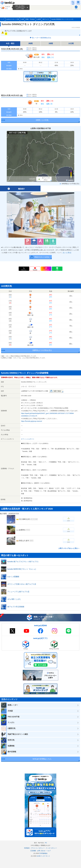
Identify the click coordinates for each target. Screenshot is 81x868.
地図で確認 (57, 391)
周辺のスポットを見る (42, 257)
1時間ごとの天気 (42, 120)
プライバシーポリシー (38, 848)
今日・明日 (10, 43)
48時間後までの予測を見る (70, 184)
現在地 (76, 9)
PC (46, 843)
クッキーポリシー (51, 848)
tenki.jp (8, 3)
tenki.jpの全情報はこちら (42, 759)
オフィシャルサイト (28, 439)
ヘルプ (49, 851)
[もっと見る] (67, 253)
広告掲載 (33, 851)
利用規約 (27, 848)
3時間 (31, 43)
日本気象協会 (43, 853)
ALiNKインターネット (43, 856)
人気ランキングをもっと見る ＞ (69, 548)
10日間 (71, 43)
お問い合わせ (41, 851)
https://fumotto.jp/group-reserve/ (32, 421)
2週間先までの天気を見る (42, 350)
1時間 (51, 43)
